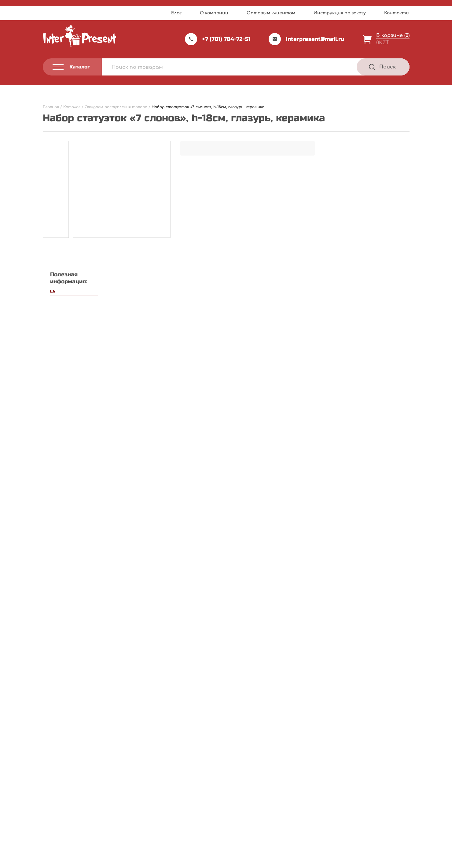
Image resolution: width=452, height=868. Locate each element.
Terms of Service (279, 861)
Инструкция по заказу (340, 13)
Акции (176, 805)
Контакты (397, 13)
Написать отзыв (284, 289)
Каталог (243, 781)
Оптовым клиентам (271, 13)
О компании (214, 13)
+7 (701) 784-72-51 (218, 39)
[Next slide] (404, 586)
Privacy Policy (245, 861)
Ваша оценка (62, 387)
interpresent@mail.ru (307, 39)
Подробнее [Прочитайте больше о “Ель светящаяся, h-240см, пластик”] (77, 713)
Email (52, 485)
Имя (50, 456)
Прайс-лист (183, 781)
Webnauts (232, 848)
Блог (176, 13)
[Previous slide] (388, 586)
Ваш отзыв (60, 398)
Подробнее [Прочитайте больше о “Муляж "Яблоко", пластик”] (202, 713)
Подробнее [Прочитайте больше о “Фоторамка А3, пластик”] (328, 713)
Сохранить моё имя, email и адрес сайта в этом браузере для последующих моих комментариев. (182, 513)
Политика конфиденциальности (75, 831)
